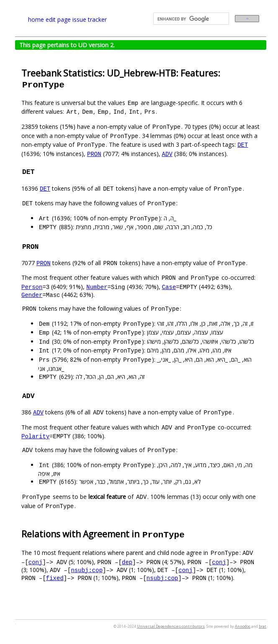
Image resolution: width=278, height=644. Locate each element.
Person (32, 287)
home (36, 19)
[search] (190, 19)
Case (169, 287)
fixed (55, 578)
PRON (94, 154)
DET (243, 144)
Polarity (35, 436)
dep (127, 562)
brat (263, 626)
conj (36, 562)
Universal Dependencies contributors (171, 626)
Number (97, 287)
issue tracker (90, 19)
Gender (32, 295)
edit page (58, 19)
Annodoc (243, 626)
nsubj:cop (87, 570)
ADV (167, 154)
